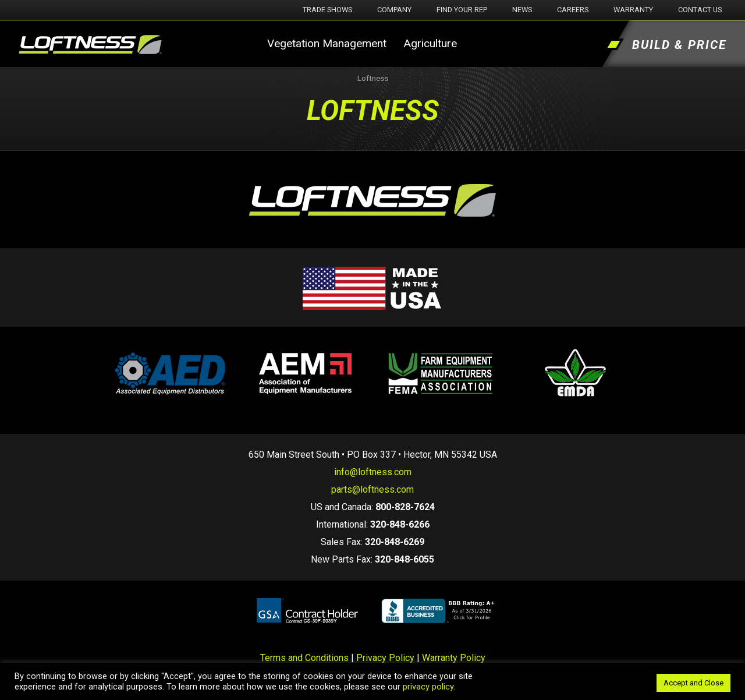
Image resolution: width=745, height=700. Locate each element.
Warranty (633, 10)
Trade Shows (327, 10)
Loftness (373, 78)
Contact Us (700, 10)
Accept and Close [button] (693, 683)
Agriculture (430, 43)
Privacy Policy (385, 658)
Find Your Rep (462, 10)
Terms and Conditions (304, 658)
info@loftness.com (373, 472)
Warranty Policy (454, 658)
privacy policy (428, 687)
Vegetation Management (327, 43)
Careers (573, 10)
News (522, 10)
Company (394, 10)
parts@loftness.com (372, 489)
